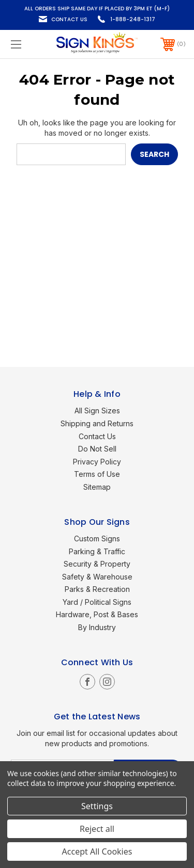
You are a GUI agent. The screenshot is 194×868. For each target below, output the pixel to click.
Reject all (97, 829)
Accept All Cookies (97, 851)
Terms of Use (97, 474)
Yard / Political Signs (97, 602)
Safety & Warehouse (97, 577)
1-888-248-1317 (133, 19)
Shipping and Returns (97, 423)
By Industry (97, 627)
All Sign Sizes (97, 411)
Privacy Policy (97, 462)
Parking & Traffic (97, 551)
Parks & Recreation (97, 589)
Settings (97, 806)
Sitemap (97, 487)
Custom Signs (97, 539)
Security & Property (97, 564)
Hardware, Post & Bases (97, 614)
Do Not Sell (97, 449)
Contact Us (69, 19)
